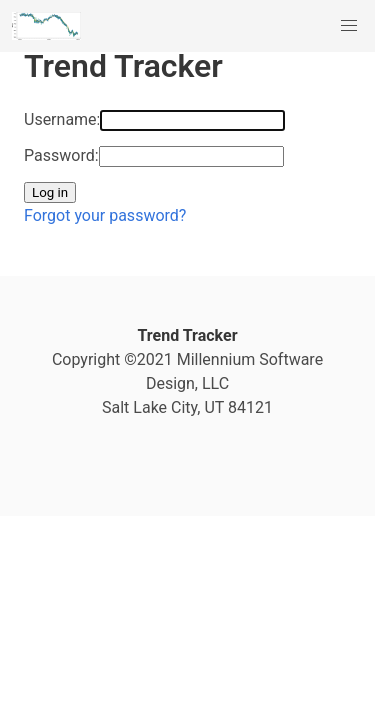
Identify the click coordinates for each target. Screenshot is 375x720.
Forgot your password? (105, 215)
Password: (61, 155)
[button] (349, 26)
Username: (62, 119)
